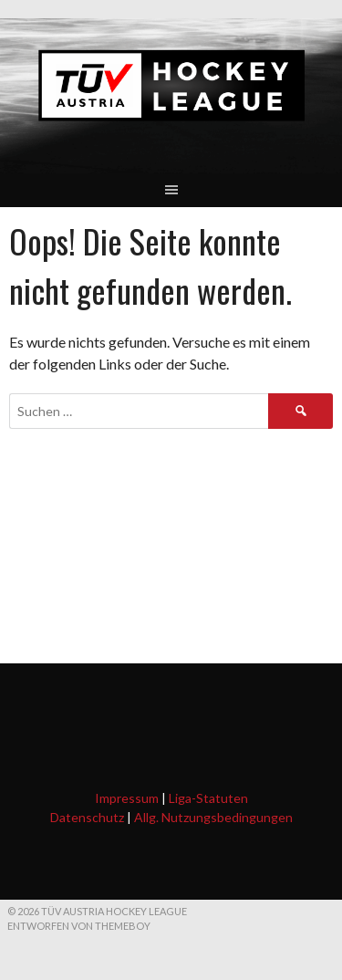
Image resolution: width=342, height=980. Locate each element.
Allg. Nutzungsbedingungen (213, 817)
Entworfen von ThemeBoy (79, 926)
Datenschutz (87, 817)
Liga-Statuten (208, 798)
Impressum (127, 798)
